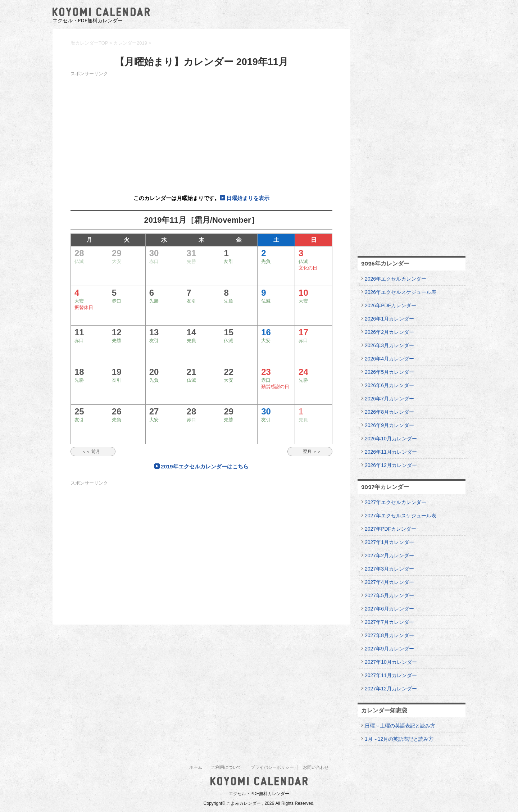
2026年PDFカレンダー (390, 305)
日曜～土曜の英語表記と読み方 (400, 726)
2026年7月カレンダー (389, 399)
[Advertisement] (201, 129)
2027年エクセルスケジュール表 (401, 516)
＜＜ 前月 (93, 452)
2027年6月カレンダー (389, 609)
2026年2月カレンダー (389, 332)
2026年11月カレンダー (391, 452)
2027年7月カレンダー (389, 622)
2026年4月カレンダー (389, 359)
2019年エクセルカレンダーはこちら (205, 466)
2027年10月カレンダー (391, 662)
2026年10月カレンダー (391, 439)
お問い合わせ (316, 767)
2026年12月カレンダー (391, 465)
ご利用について (226, 767)
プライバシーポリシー (272, 767)
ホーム (196, 767)
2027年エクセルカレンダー (396, 502)
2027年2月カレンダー (389, 555)
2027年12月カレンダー (391, 689)
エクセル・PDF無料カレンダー (259, 794)
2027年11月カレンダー (391, 675)
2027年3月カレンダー (389, 569)
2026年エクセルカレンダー (396, 279)
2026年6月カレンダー (389, 385)
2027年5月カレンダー (389, 595)
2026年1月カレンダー (389, 319)
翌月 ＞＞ (310, 452)
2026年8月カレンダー (389, 412)
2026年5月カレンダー (389, 372)
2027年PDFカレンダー (390, 529)
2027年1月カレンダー (389, 542)
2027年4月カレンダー (389, 582)
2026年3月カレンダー (389, 345)
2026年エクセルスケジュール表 (401, 292)
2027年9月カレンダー (389, 649)
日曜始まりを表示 (248, 198)
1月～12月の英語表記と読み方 (399, 739)
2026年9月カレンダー (389, 425)
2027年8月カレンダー (389, 635)
